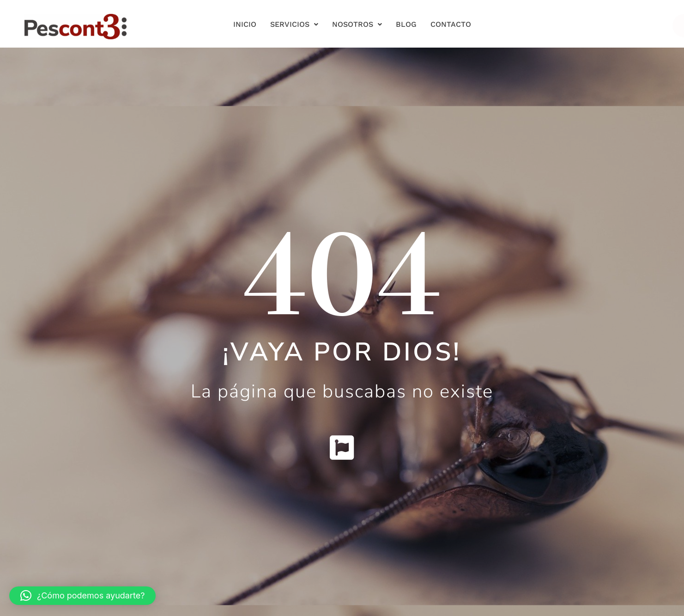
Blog (406, 24)
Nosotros (357, 24)
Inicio (245, 24)
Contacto (451, 24)
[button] (82, 596)
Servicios (294, 24)
